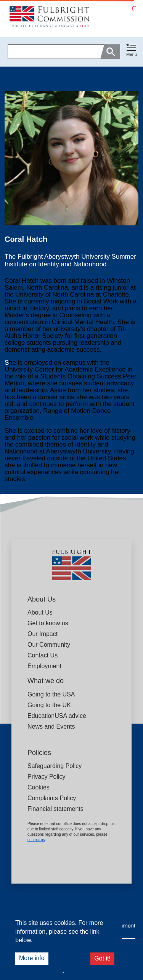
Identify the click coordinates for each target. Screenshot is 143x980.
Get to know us (48, 623)
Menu (132, 54)
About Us (40, 612)
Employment (44, 666)
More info (32, 958)
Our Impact (43, 634)
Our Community (49, 645)
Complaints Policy (52, 798)
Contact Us (43, 655)
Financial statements (55, 809)
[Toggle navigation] (132, 50)
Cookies (39, 787)
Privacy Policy (47, 777)
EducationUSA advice (57, 716)
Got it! (102, 958)
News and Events (51, 726)
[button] (132, 52)
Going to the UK (49, 705)
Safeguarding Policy (55, 766)
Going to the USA (51, 694)
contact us (36, 840)
